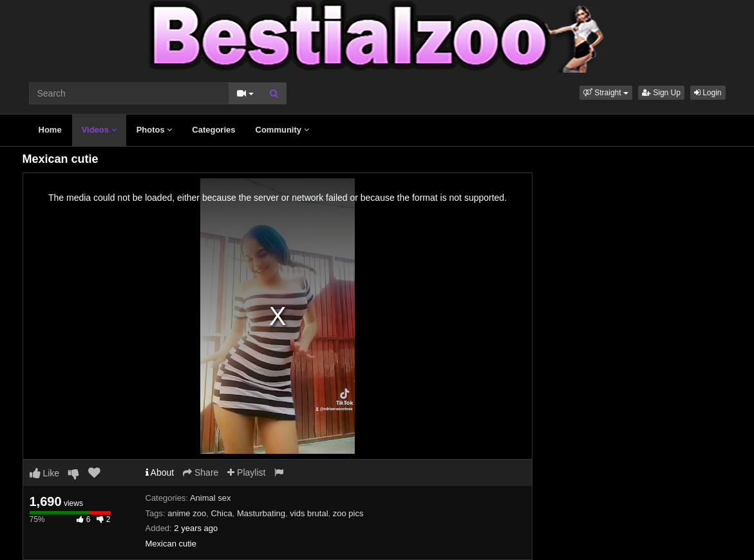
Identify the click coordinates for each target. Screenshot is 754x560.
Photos (155, 130)
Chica (221, 513)
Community (282, 130)
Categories (213, 130)
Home (50, 130)
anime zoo (187, 513)
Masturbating (261, 513)
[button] (606, 93)
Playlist (246, 472)
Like (45, 473)
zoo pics (348, 513)
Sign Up (661, 93)
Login (708, 93)
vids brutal (309, 513)
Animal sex (211, 498)
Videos (99, 130)
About (160, 472)
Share (201, 472)
